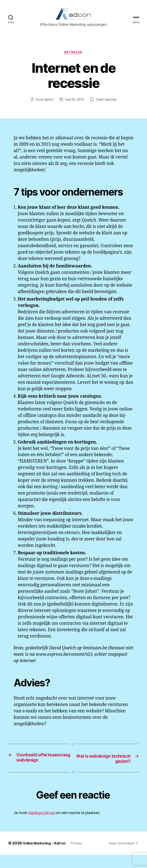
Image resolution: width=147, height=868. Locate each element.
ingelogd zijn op (41, 826)
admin (48, 106)
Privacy (80, 856)
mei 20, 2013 (74, 106)
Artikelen (73, 59)
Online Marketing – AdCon (46, 856)
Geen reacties (107, 106)
